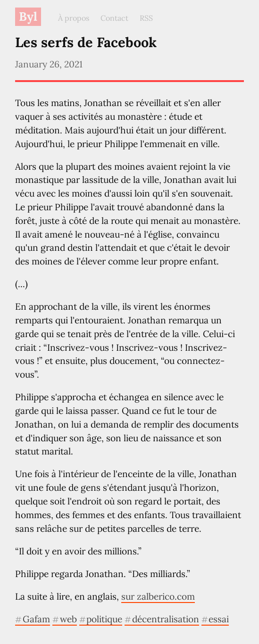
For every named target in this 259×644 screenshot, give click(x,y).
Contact (114, 18)
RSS (146, 18)
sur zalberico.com (158, 596)
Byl (28, 16)
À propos (74, 18)
